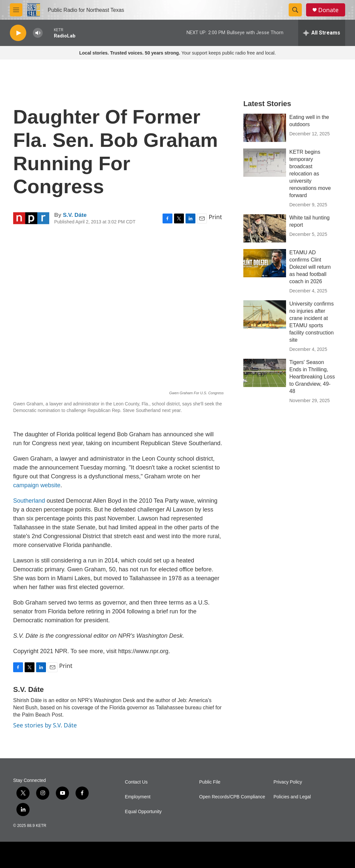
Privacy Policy (288, 782)
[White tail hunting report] (265, 228)
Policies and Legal (292, 797)
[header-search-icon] (295, 10)
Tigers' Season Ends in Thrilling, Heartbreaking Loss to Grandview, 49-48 (312, 377)
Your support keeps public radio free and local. (177, 53)
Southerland (29, 501)
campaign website (37, 485)
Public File (210, 782)
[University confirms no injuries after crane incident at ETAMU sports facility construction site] (265, 314)
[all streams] (322, 33)
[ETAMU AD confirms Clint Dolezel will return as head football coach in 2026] (265, 263)
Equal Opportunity (143, 812)
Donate (328, 10)
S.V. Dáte (75, 215)
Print (215, 217)
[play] (18, 33)
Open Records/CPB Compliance (232, 797)
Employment (138, 797)
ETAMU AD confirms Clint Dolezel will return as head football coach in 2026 (310, 267)
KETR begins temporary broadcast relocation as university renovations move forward (310, 174)
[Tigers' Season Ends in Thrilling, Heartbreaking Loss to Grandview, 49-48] (265, 373)
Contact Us (136, 782)
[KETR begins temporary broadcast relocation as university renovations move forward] (265, 163)
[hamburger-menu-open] (16, 10)
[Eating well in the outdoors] (265, 128)
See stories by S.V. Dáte (45, 725)
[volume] (38, 33)
